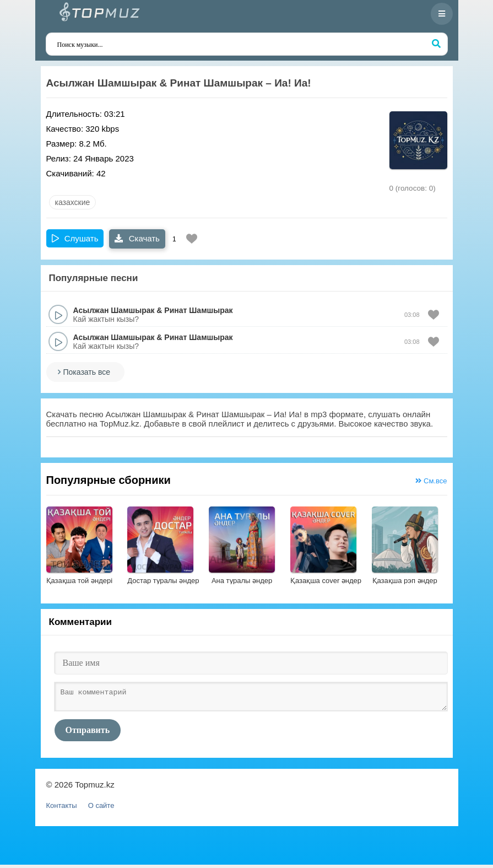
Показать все (87, 372)
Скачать (137, 238)
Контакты (62, 809)
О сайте (101, 809)
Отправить (88, 733)
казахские (73, 202)
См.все (431, 481)
